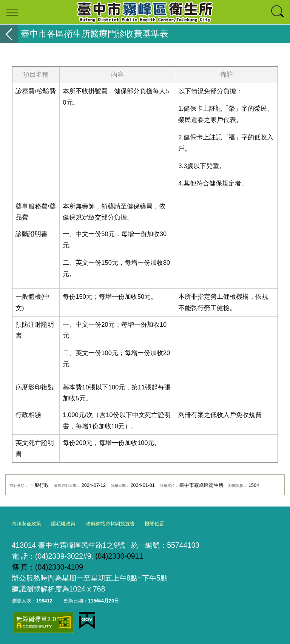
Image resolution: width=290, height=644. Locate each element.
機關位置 (154, 524)
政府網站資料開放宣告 (110, 524)
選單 (12, 12)
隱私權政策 (63, 524)
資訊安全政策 (26, 524)
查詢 (278, 12)
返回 (9, 34)
